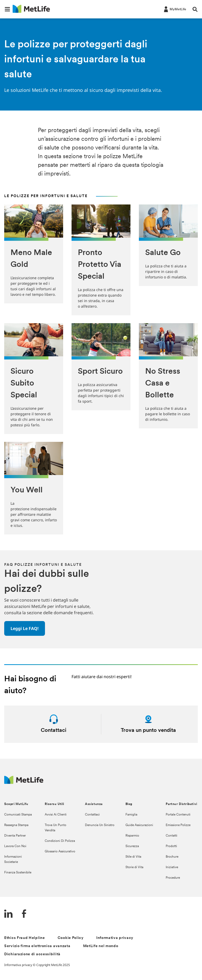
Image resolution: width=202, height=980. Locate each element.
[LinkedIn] (8, 914)
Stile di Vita (133, 857)
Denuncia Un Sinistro (100, 825)
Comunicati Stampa (18, 815)
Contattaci (92, 815)
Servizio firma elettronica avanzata (37, 946)
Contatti (171, 836)
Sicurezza (132, 846)
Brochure (172, 857)
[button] (7, 9)
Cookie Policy (71, 938)
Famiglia (131, 815)
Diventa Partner (15, 836)
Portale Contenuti (178, 815)
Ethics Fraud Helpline (25, 938)
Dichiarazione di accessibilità (32, 954)
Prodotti (171, 846)
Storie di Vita (134, 867)
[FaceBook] (24, 914)
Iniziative (172, 867)
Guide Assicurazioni (139, 825)
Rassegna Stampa (16, 825)
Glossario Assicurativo (60, 852)
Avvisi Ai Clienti (56, 815)
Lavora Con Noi (15, 846)
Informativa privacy (115, 938)
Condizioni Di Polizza (60, 841)
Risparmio (132, 836)
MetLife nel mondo (101, 946)
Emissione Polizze (178, 825)
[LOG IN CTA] (175, 9)
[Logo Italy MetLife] (24, 782)
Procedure (173, 878)
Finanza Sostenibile (18, 873)
